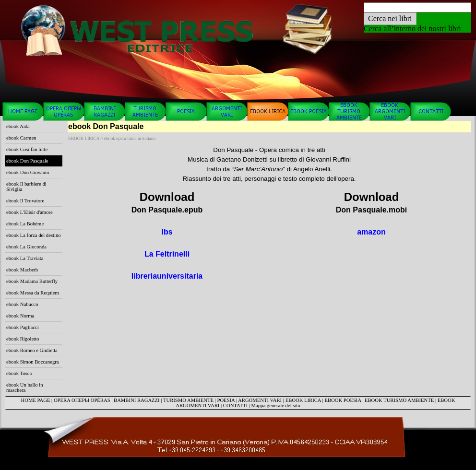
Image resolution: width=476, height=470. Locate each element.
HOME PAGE (36, 400)
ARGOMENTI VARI (260, 400)
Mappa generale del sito (276, 405)
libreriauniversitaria (167, 276)
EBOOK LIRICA (303, 400)
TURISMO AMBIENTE (188, 400)
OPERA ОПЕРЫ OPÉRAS (82, 400)
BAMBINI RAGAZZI (137, 400)
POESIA (226, 400)
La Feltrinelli (167, 254)
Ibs (167, 232)
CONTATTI (235, 405)
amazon (371, 232)
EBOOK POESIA (343, 400)
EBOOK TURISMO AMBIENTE (399, 400)
